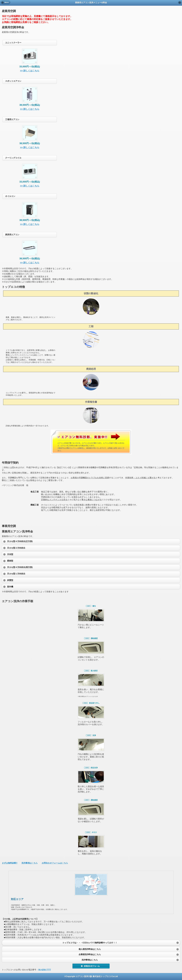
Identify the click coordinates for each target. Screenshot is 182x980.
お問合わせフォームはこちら (55, 863)
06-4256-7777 (45, 970)
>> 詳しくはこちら (30, 71)
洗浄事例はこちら (30, 863)
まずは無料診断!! (10, 863)
